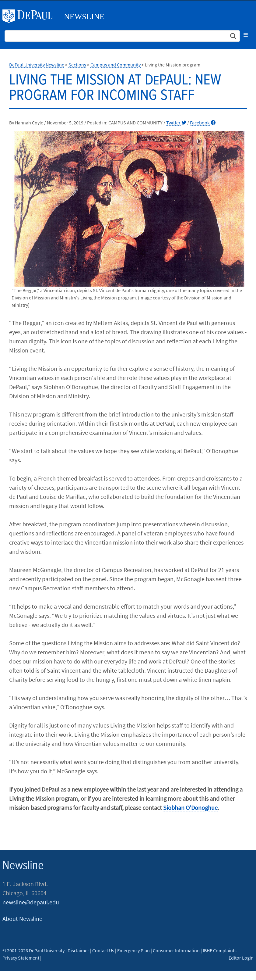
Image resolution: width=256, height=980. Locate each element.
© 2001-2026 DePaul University (33, 950)
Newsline (84, 17)
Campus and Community (116, 65)
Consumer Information (176, 950)
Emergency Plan (133, 950)
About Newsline (22, 919)
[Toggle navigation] (246, 35)
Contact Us (103, 950)
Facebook (203, 123)
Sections (77, 65)
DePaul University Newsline (37, 65)
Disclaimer (78, 950)
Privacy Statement (21, 958)
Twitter (176, 123)
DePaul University (30, 16)
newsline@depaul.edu (31, 902)
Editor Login (241, 958)
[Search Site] (122, 36)
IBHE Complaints (220, 950)
